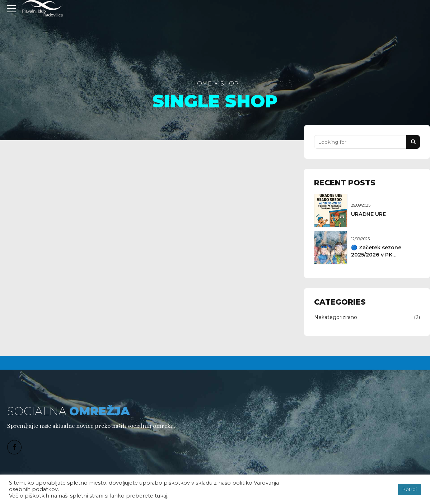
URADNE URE (368, 214)
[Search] (413, 142)
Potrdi (410, 489)
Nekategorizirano (336, 317)
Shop (229, 83)
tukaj (161, 496)
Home (202, 83)
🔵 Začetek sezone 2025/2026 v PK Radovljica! (376, 255)
